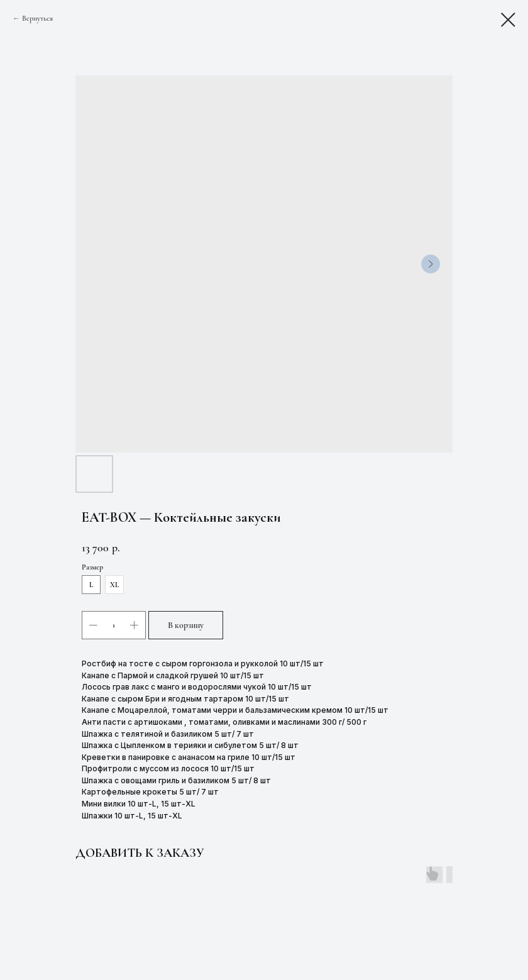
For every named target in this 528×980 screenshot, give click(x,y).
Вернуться (37, 18)
